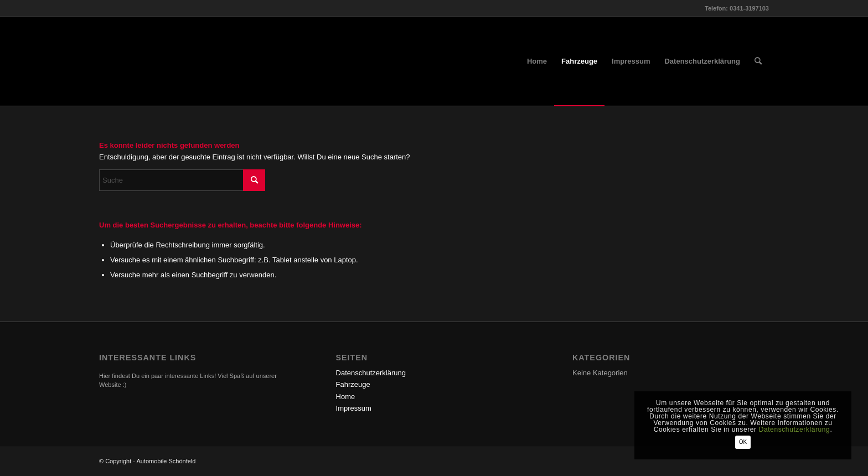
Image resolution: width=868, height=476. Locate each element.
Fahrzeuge (353, 384)
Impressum (354, 408)
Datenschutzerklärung (371, 373)
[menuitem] (537, 61)
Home (346, 397)
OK (743, 442)
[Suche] (758, 61)
